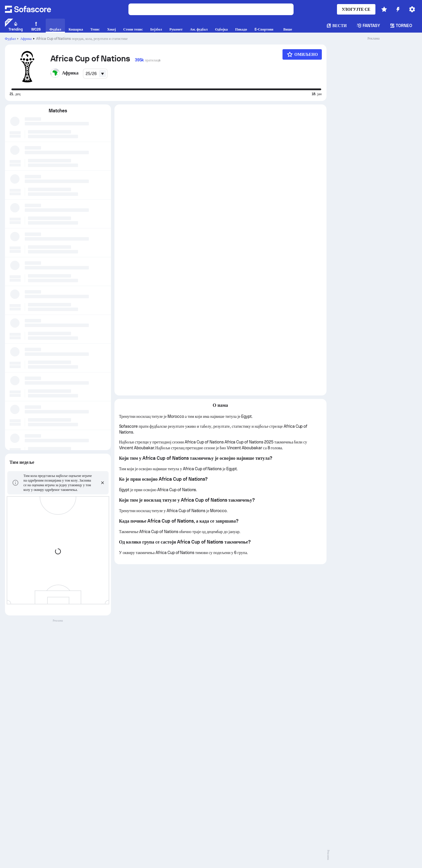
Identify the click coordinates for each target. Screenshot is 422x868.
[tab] (167, 112)
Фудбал (10, 39)
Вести (337, 26)
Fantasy (369, 26)
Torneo (401, 26)
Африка (26, 39)
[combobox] (95, 74)
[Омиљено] (302, 54)
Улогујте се (356, 9)
